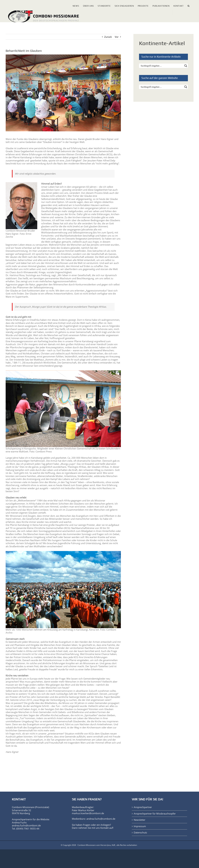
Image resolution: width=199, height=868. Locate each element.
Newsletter (140, 820)
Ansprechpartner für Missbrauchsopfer (155, 814)
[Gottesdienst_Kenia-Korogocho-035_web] (63, 93)
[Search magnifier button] (186, 66)
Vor (117, 37)
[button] (189, 5)
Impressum (140, 826)
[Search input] (161, 66)
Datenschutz (140, 833)
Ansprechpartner (143, 807)
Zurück (108, 37)
